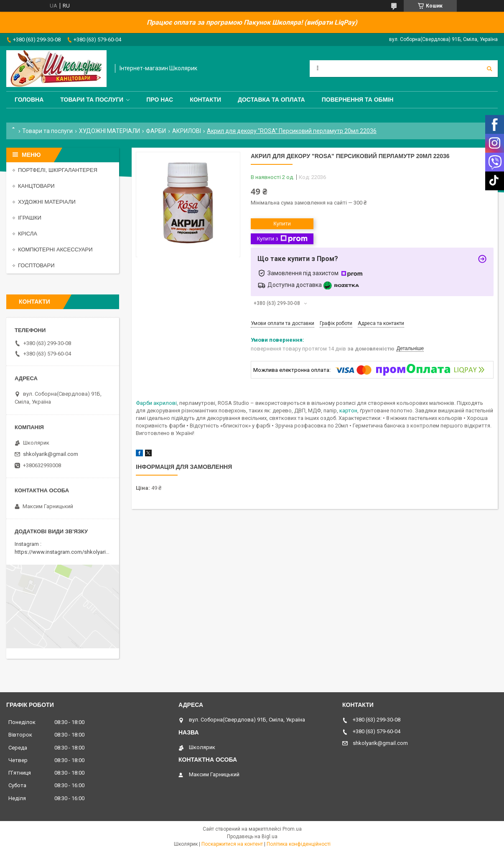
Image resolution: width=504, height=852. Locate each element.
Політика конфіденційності (299, 844)
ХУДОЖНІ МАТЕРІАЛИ (109, 131)
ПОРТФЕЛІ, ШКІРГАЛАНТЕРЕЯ (58, 170)
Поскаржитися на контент (232, 844)
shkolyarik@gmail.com (51, 454)
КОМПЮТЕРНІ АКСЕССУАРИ (55, 249)
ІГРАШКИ (30, 218)
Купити (282, 224)
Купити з (282, 239)
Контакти (205, 100)
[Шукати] (489, 69)
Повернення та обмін (358, 100)
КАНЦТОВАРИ (36, 186)
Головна (29, 100)
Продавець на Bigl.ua (252, 837)
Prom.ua (292, 829)
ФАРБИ (156, 131)
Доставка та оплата (271, 100)
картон (348, 411)
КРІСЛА (28, 234)
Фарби (144, 403)
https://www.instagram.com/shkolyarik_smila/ (70, 552)
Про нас (160, 100)
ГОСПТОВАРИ (36, 265)
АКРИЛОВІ (187, 131)
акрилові (165, 403)
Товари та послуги (92, 100)
